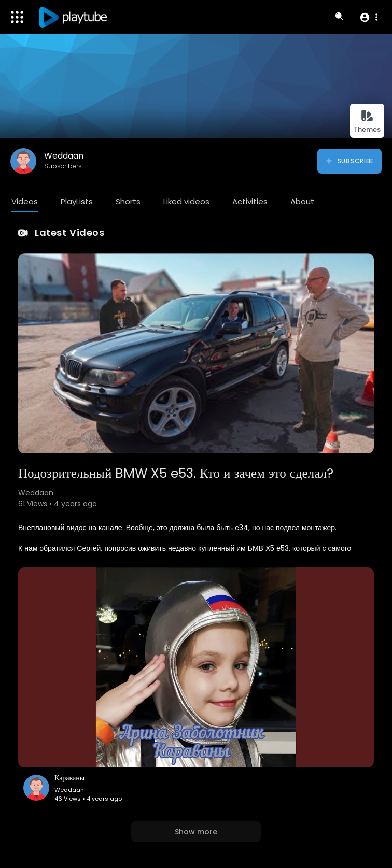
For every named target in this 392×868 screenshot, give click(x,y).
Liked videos (186, 201)
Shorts (128, 201)
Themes (367, 122)
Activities (250, 201)
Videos (25, 201)
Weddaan (64, 156)
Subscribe (349, 161)
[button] (368, 17)
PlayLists (77, 201)
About (302, 201)
